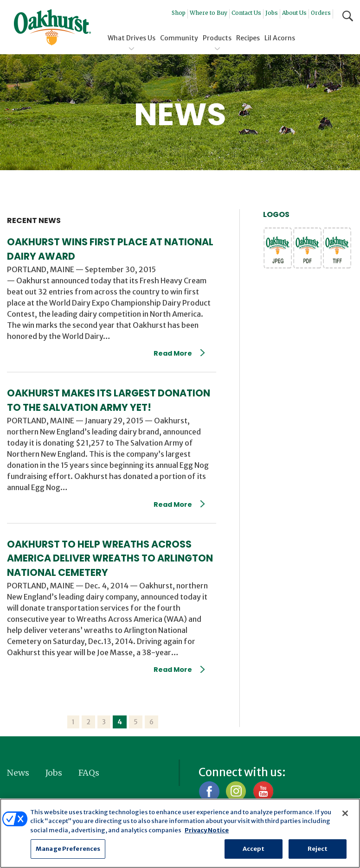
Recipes (248, 38)
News (18, 773)
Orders (321, 13)
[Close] (345, 813)
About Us (294, 13)
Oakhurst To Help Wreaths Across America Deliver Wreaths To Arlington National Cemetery (110, 558)
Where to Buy (209, 13)
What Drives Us (132, 38)
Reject (318, 849)
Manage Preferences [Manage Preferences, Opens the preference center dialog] (68, 849)
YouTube (263, 791)
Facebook (209, 791)
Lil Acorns (280, 38)
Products (217, 38)
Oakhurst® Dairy (52, 27)
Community (179, 38)
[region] (180, 833)
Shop (179, 13)
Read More (179, 353)
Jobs (272, 13)
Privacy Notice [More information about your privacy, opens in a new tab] (207, 830)
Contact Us (246, 13)
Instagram (236, 791)
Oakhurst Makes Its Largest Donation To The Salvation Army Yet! (109, 400)
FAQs (89, 773)
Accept (254, 849)
